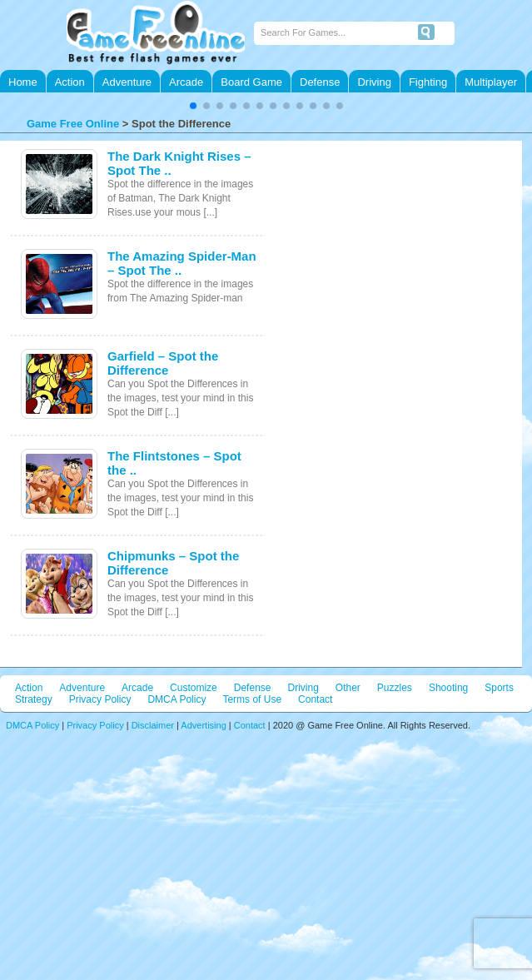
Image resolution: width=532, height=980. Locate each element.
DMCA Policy (177, 699)
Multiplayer (491, 82)
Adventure (127, 82)
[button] (193, 106)
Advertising (203, 725)
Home (23, 82)
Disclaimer (153, 725)
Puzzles (395, 688)
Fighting (428, 82)
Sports (499, 688)
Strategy (34, 699)
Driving (374, 82)
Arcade (186, 82)
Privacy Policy (100, 699)
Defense (320, 82)
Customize (194, 688)
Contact (315, 699)
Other (348, 688)
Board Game (251, 82)
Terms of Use (252, 699)
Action (70, 82)
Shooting (448, 688)
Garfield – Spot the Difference (163, 363)
